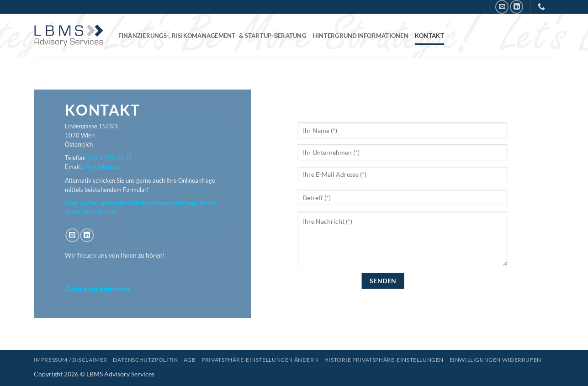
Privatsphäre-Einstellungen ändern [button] (260, 360)
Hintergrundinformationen (360, 36)
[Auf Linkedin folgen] (516, 7)
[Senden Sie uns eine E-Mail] (502, 7)
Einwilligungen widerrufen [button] (495, 360)
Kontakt (429, 36)
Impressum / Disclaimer (71, 360)
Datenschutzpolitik (145, 360)
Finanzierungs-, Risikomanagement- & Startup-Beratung (212, 36)
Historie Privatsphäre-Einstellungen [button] (384, 360)
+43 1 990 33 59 (110, 158)
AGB (190, 360)
